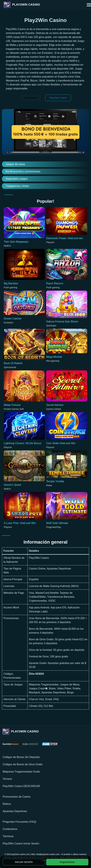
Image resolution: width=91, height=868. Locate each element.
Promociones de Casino (17, 797)
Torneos (7, 779)
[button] (89, 5)
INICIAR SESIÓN (24, 862)
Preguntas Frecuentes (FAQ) (19, 822)
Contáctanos (10, 829)
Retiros (7, 804)
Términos (8, 836)
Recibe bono (31, 98)
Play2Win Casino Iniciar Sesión (21, 844)
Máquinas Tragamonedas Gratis (21, 772)
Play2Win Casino (58, 98)
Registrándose (67, 862)
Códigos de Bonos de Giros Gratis (23, 764)
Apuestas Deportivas (15, 811)
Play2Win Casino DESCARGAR (21, 786)
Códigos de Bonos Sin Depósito (21, 757)
